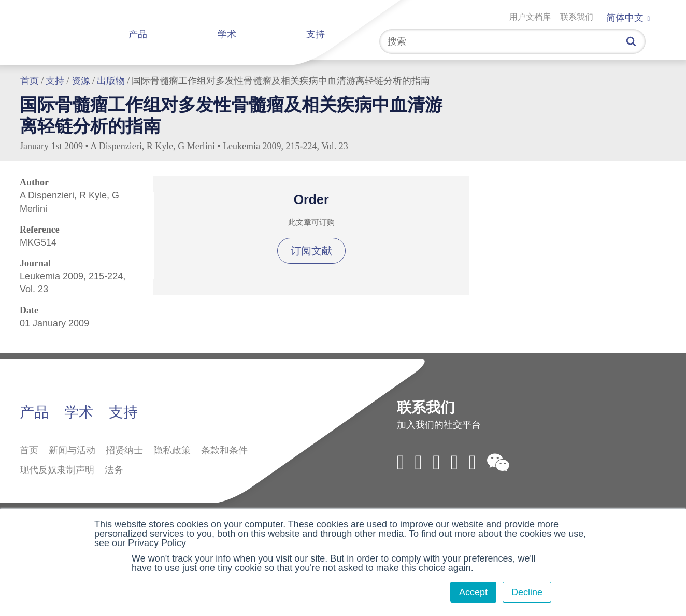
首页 (30, 81)
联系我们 (577, 17)
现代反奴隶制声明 (57, 470)
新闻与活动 (72, 450)
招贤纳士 (124, 450)
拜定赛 (69, 30)
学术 (227, 34)
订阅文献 (311, 251)
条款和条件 (224, 450)
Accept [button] (473, 592)
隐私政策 (172, 450)
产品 (138, 34)
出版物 (111, 81)
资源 (81, 81)
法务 (114, 470)
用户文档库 (530, 17)
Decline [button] (527, 592)
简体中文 (628, 18)
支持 (316, 34)
